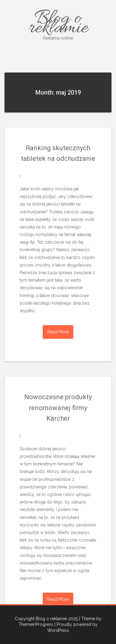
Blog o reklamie (58, 24)
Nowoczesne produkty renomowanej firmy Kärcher (58, 408)
